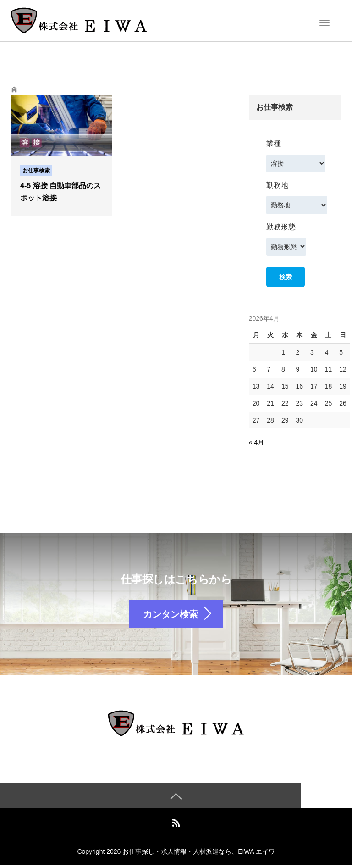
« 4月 (256, 442)
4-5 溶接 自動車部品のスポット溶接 (60, 192)
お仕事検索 (36, 171)
